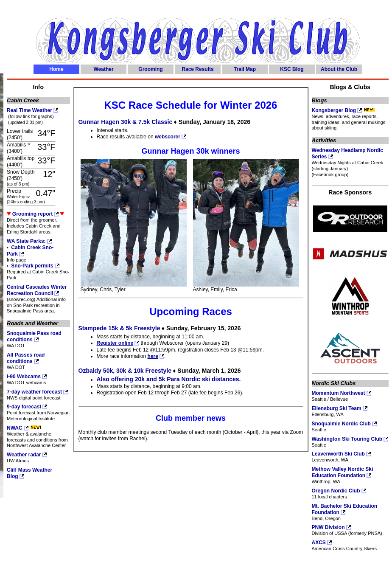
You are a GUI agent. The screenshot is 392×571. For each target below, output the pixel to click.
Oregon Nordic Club (336, 491)
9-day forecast (24, 407)
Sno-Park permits (32, 266)
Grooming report (32, 214)
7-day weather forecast (34, 392)
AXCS (319, 543)
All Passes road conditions (26, 358)
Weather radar (24, 455)
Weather (103, 69)
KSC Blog (292, 69)
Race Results (197, 69)
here (153, 356)
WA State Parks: (26, 241)
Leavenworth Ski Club (338, 454)
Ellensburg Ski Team (337, 408)
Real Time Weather (29, 110)
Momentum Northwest (339, 393)
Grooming (150, 69)
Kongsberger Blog (334, 110)
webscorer (168, 137)
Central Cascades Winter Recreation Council (37, 290)
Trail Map (245, 69)
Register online (115, 343)
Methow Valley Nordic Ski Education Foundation (343, 472)
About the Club (339, 69)
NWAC (15, 428)
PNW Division (328, 527)
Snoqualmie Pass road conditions (34, 336)
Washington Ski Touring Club (347, 439)
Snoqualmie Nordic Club (341, 424)
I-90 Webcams (24, 377)
